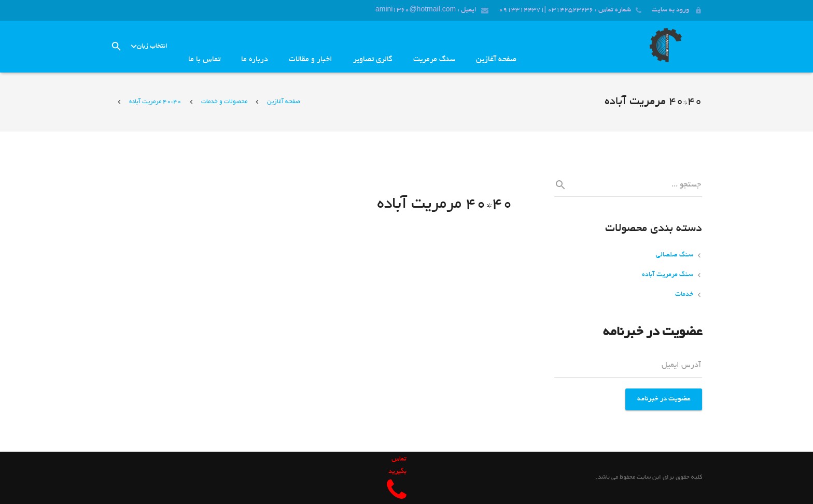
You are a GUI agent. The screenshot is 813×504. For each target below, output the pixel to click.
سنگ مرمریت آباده (668, 275)
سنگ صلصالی (675, 255)
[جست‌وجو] (116, 46)
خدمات (684, 295)
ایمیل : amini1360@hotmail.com (426, 10)
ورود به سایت (670, 10)
